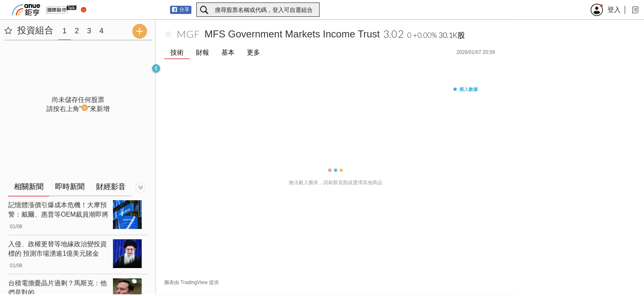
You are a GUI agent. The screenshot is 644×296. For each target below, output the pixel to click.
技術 (177, 52)
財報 (202, 52)
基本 (228, 52)
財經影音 (111, 187)
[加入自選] (168, 34)
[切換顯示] (140, 187)
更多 (253, 52)
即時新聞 (70, 187)
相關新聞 (29, 187)
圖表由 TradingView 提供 (192, 282)
